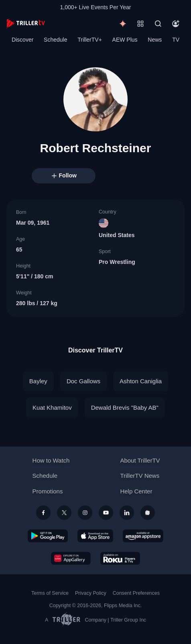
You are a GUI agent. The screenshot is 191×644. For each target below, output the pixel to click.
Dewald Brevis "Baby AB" (125, 408)
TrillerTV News (140, 476)
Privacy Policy (91, 593)
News (155, 40)
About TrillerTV (140, 460)
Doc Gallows (83, 381)
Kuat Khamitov (52, 408)
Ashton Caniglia (141, 381)
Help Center (136, 491)
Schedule (55, 40)
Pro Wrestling (117, 262)
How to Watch (51, 460)
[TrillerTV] (26, 23)
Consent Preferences (136, 593)
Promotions (48, 491)
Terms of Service (50, 593)
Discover (22, 40)
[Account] (176, 24)
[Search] (158, 24)
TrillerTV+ (90, 40)
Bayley (38, 381)
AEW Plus (125, 40)
